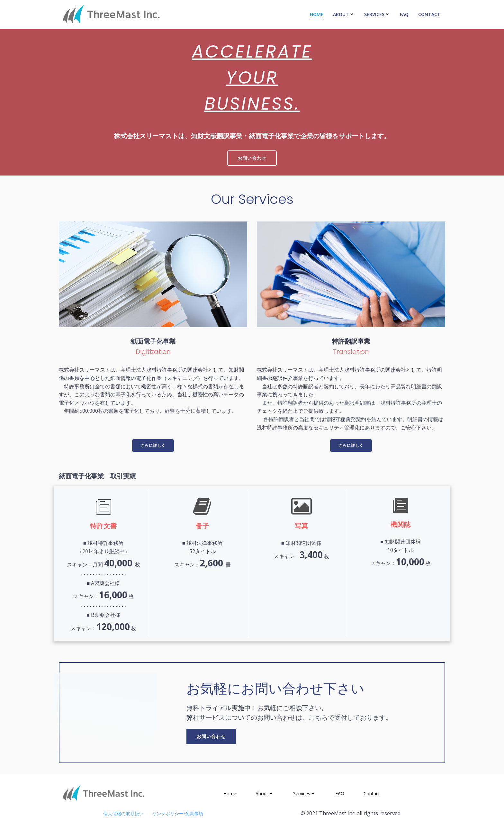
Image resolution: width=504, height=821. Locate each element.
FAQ (404, 14)
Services (377, 14)
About (344, 14)
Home (317, 14)
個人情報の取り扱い (123, 813)
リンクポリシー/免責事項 (178, 813)
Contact (429, 14)
